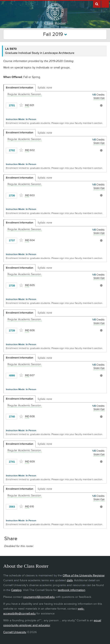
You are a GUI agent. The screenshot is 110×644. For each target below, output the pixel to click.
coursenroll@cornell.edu (39, 597)
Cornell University (15, 632)
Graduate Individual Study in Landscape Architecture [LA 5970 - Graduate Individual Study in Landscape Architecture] (40, 53)
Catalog (16, 590)
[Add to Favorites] (21, 105)
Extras (105, 4)
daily (70, 580)
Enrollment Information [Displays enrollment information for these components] (20, 88)
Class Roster (55, 23)
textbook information (71, 590)
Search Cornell (97, 4)
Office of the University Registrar (84, 575)
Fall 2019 (55, 34)
